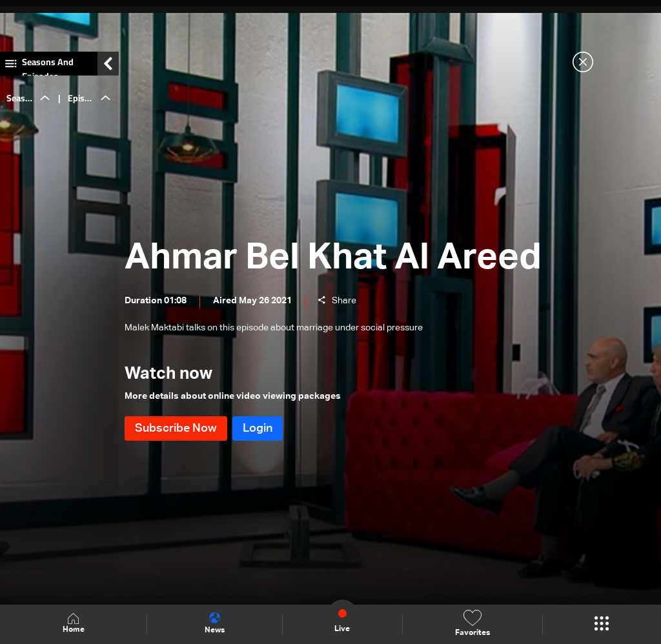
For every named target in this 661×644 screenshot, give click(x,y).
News (215, 623)
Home (74, 624)
